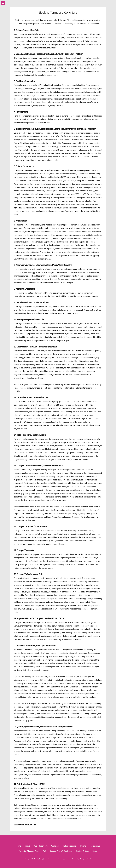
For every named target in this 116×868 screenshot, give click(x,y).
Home (18, 846)
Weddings (55, 846)
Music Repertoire (41, 846)
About (27, 846)
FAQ (44, 851)
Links (95, 851)
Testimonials (95, 846)
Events (83, 846)
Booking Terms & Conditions (61, 851)
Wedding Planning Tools (29, 851)
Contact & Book (82, 851)
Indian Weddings (70, 846)
